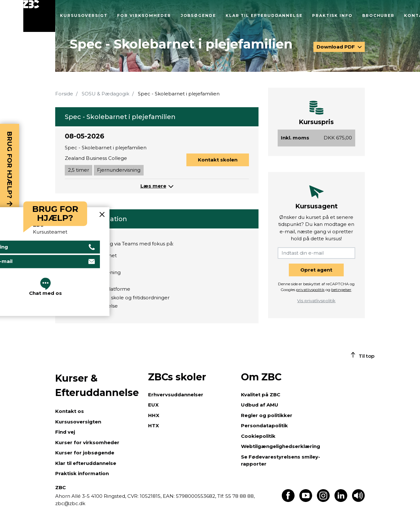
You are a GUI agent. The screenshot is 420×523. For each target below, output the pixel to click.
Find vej (65, 432)
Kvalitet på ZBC (261, 395)
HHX (154, 415)
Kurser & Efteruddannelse (97, 385)
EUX (153, 405)
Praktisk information (82, 473)
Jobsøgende (198, 15)
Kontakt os (70, 411)
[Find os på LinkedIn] (341, 500)
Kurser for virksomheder (87, 442)
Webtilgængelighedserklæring (281, 446)
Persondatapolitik (264, 426)
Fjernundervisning (119, 170)
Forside (64, 94)
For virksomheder (144, 15)
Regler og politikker (267, 415)
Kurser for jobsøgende (85, 453)
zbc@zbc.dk (70, 503)
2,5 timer (79, 170)
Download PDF (336, 47)
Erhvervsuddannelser (176, 395)
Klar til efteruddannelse (264, 15)
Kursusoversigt (84, 15)
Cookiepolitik (258, 436)
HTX (154, 426)
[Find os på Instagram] (323, 500)
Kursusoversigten (78, 422)
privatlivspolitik (310, 290)
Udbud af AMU (260, 405)
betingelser (341, 290)
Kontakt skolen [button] (218, 160)
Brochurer (378, 15)
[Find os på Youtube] (306, 500)
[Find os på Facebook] (288, 500)
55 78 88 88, (239, 496)
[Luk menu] (39, 16)
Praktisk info (332, 15)
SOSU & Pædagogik (105, 94)
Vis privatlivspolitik (316, 301)
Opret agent (316, 270)
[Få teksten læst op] (358, 500)
